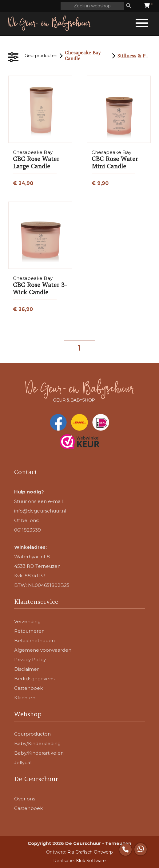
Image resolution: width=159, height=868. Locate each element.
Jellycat (23, 762)
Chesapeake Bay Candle (83, 56)
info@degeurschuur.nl (40, 511)
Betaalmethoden (34, 640)
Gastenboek (28, 688)
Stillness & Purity (134, 56)
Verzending (27, 621)
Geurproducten (41, 56)
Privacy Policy (30, 660)
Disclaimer (26, 669)
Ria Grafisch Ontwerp (90, 852)
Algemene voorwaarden (43, 650)
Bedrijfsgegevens (34, 679)
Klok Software (91, 861)
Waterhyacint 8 (32, 557)
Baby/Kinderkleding (37, 743)
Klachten (25, 698)
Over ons (25, 799)
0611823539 (28, 530)
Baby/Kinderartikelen (39, 753)
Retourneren (29, 631)
